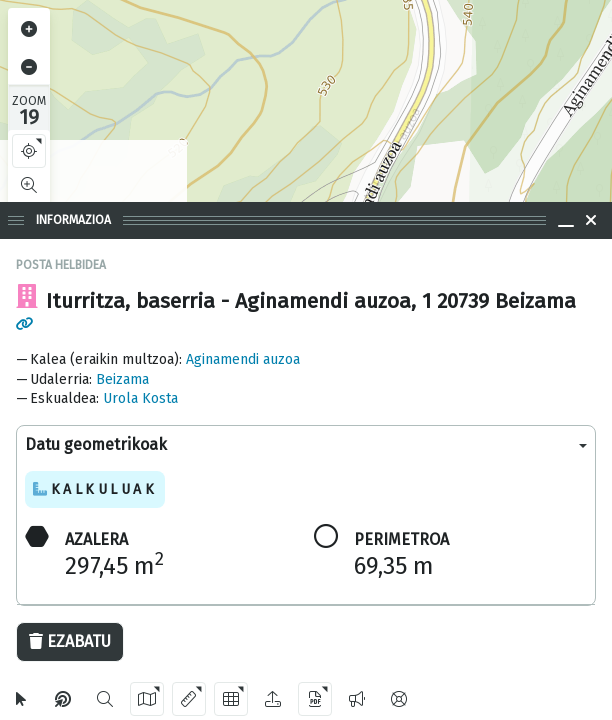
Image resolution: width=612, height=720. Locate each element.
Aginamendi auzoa (243, 359)
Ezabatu (70, 641)
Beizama (122, 379)
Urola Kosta (140, 398)
